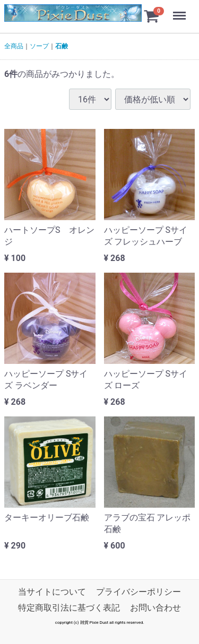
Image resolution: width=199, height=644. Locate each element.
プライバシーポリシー (139, 592)
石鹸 (62, 46)
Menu (180, 11)
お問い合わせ (155, 608)
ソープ (39, 46)
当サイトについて (52, 592)
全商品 (14, 46)
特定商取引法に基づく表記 (69, 608)
